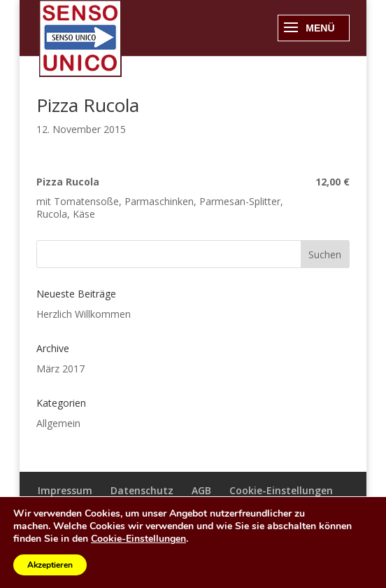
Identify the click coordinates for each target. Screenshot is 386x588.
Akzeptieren (50, 565)
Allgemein (58, 423)
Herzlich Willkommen (84, 314)
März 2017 (60, 369)
